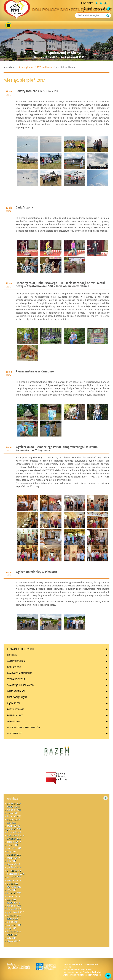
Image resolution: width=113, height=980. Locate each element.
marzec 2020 (13, 820)
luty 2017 (12, 938)
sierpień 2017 (14, 919)
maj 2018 (12, 890)
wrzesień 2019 (14, 839)
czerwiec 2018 (14, 887)
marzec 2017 (13, 935)
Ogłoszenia (14, 721)
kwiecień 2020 (14, 816)
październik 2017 (16, 912)
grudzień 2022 (14, 810)
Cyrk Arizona (24, 208)
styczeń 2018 (14, 903)
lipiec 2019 (13, 845)
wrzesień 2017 (14, 916)
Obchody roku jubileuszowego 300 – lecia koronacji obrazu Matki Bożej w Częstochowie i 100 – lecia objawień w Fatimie (60, 285)
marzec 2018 (13, 896)
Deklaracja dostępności (21, 649)
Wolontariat (14, 734)
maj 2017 (12, 928)
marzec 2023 (13, 807)
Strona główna (26, 67)
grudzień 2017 (14, 906)
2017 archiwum (44, 67)
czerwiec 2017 (14, 925)
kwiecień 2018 (14, 893)
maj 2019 (12, 852)
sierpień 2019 (14, 842)
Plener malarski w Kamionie (35, 372)
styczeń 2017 (13, 941)
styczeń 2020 (14, 826)
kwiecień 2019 (14, 855)
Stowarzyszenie (16, 679)
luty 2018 (12, 900)
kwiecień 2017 (14, 932)
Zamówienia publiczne (20, 673)
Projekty (12, 655)
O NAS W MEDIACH (16, 691)
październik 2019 (16, 836)
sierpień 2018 (14, 880)
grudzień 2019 (14, 829)
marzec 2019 (13, 858)
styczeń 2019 (14, 864)
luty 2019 (12, 861)
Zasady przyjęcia (16, 661)
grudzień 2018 (14, 868)
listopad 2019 (14, 832)
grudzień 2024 (14, 804)
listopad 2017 (14, 909)
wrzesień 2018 (14, 877)
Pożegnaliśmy (15, 715)
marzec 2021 (13, 813)
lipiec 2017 (13, 922)
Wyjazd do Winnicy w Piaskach (36, 572)
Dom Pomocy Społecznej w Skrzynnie (72, 10)
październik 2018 (16, 874)
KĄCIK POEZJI (14, 703)
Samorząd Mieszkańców (21, 685)
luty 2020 (12, 823)
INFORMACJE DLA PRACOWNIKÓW (24, 728)
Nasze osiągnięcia (17, 697)
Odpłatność (14, 667)
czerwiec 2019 (14, 848)
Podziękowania (16, 709)
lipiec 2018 (13, 884)
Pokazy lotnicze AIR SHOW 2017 (37, 91)
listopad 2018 (14, 871)
